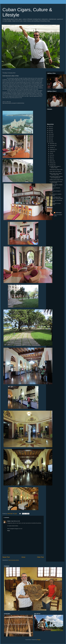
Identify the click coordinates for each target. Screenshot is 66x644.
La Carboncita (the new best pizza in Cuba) (56, 182)
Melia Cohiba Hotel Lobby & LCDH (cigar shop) (56, 174)
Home (23, 557)
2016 (50, 134)
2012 (50, 142)
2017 (50, 132)
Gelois (9, 521)
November (52, 145)
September (52, 149)
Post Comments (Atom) (14, 560)
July (51, 153)
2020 (50, 126)
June (51, 155)
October (52, 147)
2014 (50, 138)
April (51, 159)
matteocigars (59, 213)
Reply (9, 531)
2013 (50, 140)
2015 (50, 136)
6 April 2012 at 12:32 (15, 521)
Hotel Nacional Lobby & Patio (56, 170)
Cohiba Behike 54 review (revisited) (55, 204)
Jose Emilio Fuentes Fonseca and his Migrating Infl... (56, 177)
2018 (50, 130)
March (51, 161)
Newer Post (6, 557)
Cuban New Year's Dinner (55, 171)
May (51, 157)
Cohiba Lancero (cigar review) (56, 180)
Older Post (40, 557)
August (52, 151)
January (52, 165)
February (52, 163)
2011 (50, 207)
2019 (50, 128)
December (52, 144)
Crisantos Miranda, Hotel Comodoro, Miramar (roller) (56, 198)
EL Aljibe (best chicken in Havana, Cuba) (55, 167)
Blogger (39, 640)
